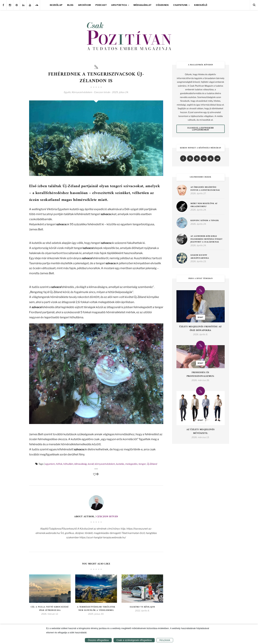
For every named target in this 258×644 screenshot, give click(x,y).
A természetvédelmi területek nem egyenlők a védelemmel (96, 609)
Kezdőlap (56, 5)
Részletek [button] (165, 640)
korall (91, 464)
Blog (70, 5)
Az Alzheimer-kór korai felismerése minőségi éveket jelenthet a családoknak (207, 239)
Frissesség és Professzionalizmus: (200, 374)
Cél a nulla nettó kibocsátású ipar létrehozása (50, 609)
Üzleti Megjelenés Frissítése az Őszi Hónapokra (200, 329)
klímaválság (81, 464)
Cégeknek (162, 5)
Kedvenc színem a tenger (205, 221)
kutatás (120, 464)
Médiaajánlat (142, 5)
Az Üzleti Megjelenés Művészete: (201, 432)
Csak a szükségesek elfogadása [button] (134, 640)
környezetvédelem (105, 464)
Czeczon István (107, 517)
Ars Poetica (119, 5)
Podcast (101, 5)
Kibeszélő (201, 5)
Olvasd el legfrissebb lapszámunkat (201, 129)
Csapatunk (180, 5)
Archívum (84, 5)
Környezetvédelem (82, 92)
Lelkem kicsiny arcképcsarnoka (200, 257)
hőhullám (68, 464)
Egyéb (67, 92)
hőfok (59, 464)
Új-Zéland (152, 464)
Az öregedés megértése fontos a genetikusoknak (205, 189)
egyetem (50, 464)
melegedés (131, 464)
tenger (142, 464)
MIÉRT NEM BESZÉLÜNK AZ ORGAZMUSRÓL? (204, 205)
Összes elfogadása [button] (98, 640)
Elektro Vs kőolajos (142, 607)
